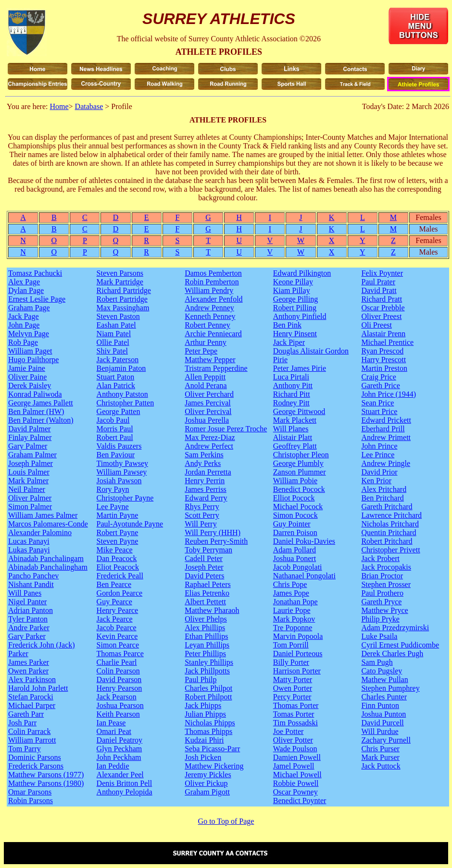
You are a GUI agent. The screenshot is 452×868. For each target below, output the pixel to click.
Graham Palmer (32, 455)
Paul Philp (201, 679)
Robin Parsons (31, 801)
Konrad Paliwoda (35, 394)
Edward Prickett (386, 420)
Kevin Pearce (117, 636)
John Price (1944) (389, 394)
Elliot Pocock (294, 498)
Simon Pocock (295, 515)
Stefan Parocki (31, 697)
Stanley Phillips (209, 662)
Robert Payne (118, 532)
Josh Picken (203, 757)
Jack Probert (380, 558)
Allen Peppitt (205, 377)
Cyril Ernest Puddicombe (400, 645)
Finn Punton (380, 705)
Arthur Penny (206, 342)
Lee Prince (378, 455)
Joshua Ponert (295, 558)
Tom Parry (25, 749)
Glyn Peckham (119, 749)
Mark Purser (380, 757)
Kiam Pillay (292, 290)
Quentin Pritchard (389, 532)
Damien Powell (297, 757)
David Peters (204, 576)
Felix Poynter (382, 273)
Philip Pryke (380, 619)
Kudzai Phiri (204, 740)
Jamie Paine (27, 368)
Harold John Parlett (38, 688)
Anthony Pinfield (300, 316)
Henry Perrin (205, 481)
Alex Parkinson (32, 679)
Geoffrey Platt (295, 446)
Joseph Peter (204, 567)
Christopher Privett (390, 550)
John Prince (379, 446)
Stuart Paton (116, 377)
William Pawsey (122, 472)
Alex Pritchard (384, 489)
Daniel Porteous (298, 654)
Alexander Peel (120, 775)
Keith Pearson (118, 714)
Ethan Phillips (206, 636)
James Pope (291, 593)
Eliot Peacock (118, 567)
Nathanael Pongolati (304, 576)
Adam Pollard (295, 550)
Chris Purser (380, 749)
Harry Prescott (383, 360)
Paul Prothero (382, 593)
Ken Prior (376, 481)
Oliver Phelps (206, 619)
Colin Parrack (29, 731)
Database (89, 106)
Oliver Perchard (209, 394)
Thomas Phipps (208, 731)
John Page (24, 325)
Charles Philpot (208, 688)
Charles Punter (384, 697)
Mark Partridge (120, 282)
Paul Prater (378, 282)
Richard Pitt (292, 394)
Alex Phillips (205, 628)
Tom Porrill (291, 645)
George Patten (119, 411)
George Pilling (295, 299)
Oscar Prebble (383, 308)
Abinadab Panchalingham (48, 567)
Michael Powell (297, 775)
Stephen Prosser (386, 584)
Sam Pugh (377, 662)
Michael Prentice (387, 342)
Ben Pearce (114, 584)
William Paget (30, 351)
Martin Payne (118, 515)
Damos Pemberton (213, 273)
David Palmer (29, 429)
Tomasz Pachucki (35, 273)
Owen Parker (28, 671)
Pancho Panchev (33, 576)
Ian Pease (111, 723)
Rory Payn (113, 489)
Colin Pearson (118, 671)
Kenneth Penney (210, 316)
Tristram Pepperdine (216, 368)
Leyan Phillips (207, 645)
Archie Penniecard (213, 334)
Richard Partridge (124, 290)
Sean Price (377, 403)
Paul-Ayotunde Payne (130, 524)
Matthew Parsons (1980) (46, 783)
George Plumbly (298, 463)
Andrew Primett (386, 437)
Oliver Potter (293, 740)
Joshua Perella (207, 420)
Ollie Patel (113, 342)
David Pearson (119, 679)
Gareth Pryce (381, 602)
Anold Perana (206, 385)
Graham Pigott (207, 792)
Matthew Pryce (384, 610)
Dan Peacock (117, 558)
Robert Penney (207, 325)
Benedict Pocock (299, 489)
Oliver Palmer (30, 498)
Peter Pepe (201, 351)
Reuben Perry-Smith (216, 541)
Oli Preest (377, 325)
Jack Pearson (117, 697)
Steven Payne (118, 541)
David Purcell (382, 723)
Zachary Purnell (386, 740)
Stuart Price (379, 411)
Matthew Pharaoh (212, 610)
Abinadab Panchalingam (46, 558)
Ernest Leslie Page (37, 299)
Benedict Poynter (300, 801)
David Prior (379, 472)
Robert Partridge (122, 299)
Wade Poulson (295, 749)
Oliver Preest (381, 316)
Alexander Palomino (40, 532)
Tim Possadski (295, 723)
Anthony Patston (122, 394)
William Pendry (209, 290)
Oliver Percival (208, 411)
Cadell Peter (204, 558)
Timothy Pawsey (122, 463)
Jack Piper (289, 342)
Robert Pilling (295, 308)
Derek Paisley (30, 385)
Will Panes (25, 593)
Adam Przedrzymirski (395, 628)
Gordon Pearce (120, 593)
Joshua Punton (383, 714)
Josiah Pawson (119, 481)
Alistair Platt (293, 437)
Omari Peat (114, 731)
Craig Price (378, 377)
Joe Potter (289, 731)
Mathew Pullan (384, 679)
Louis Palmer (29, 472)
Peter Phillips (205, 654)
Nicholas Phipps (210, 723)
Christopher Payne (125, 498)
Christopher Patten (126, 403)
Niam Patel (114, 334)
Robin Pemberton (212, 282)
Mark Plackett (295, 420)
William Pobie (295, 481)
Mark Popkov (294, 619)
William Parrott (32, 740)
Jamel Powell (294, 766)
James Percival (208, 403)
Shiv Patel (112, 351)
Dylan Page (26, 290)
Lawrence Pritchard (391, 515)
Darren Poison (295, 532)
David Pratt (379, 290)
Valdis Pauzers (119, 446)
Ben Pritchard (382, 498)
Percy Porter (292, 697)
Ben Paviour (116, 455)
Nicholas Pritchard (390, 524)
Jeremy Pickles (208, 775)
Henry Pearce (118, 610)
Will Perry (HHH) (213, 532)
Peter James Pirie (300, 368)
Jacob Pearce (117, 628)
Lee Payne (113, 507)
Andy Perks (203, 463)
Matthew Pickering (214, 766)
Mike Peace (115, 550)
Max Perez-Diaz (210, 437)
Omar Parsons (30, 792)
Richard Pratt (382, 299)
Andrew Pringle (386, 463)
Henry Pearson (119, 688)
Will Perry (201, 524)
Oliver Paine (27, 377)
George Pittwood (299, 411)
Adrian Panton (31, 610)
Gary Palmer (28, 446)
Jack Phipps (203, 705)
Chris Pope (290, 584)
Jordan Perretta (208, 472)
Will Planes (291, 429)
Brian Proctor (382, 576)
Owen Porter (293, 688)
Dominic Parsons (35, 757)
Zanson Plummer (300, 472)
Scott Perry (202, 515)
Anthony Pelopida (125, 792)
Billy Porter (291, 662)
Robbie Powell (296, 783)
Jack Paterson (118, 360)
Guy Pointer (292, 524)
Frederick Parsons (36, 766)
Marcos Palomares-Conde (48, 524)
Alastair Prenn (383, 334)
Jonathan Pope (295, 602)
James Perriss (206, 489)
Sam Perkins (204, 455)
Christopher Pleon (301, 455)
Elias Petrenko (207, 593)
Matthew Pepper (210, 360)
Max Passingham (123, 308)
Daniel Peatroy (120, 740)
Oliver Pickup (206, 783)
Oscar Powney (295, 792)
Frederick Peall (120, 576)
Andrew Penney (209, 308)
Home (59, 106)
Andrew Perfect (209, 446)
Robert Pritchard (387, 541)
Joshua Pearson (120, 705)
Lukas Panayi (29, 550)
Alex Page (24, 282)
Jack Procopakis (386, 567)
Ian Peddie (113, 766)
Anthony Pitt (293, 385)
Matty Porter (293, 679)
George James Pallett (41, 403)
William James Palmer (43, 515)
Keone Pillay (293, 282)
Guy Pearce (114, 602)
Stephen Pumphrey (390, 688)
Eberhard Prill (383, 429)
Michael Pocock (298, 507)
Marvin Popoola (298, 636)
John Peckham (119, 757)
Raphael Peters (208, 584)
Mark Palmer (28, 481)
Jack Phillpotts (207, 671)
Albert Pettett (205, 602)
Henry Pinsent (295, 334)
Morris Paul (115, 429)
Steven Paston (118, 316)
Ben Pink (287, 325)
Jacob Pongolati (298, 567)
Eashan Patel (116, 325)
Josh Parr (22, 723)
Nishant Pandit (31, 584)
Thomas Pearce (120, 654)
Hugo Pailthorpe (33, 360)
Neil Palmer (27, 489)
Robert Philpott (208, 697)
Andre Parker (29, 628)
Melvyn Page (29, 334)
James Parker (29, 662)
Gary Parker (27, 636)
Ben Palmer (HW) (36, 411)
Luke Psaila (379, 636)
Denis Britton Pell (125, 783)
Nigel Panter (27, 602)
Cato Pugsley (382, 671)
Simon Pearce (118, 645)
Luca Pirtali (291, 377)
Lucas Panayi (29, 541)
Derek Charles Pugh (392, 654)
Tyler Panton (28, 619)
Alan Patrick (116, 385)
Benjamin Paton (121, 368)
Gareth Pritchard (387, 507)
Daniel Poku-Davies (304, 541)
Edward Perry (206, 498)
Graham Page (29, 308)
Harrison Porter (297, 671)
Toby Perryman (208, 550)
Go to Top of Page (226, 821)
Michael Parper (32, 705)
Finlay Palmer (30, 437)
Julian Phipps (205, 714)
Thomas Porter (296, 705)
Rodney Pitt (291, 403)
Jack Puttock (381, 766)
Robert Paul (115, 437)
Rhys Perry (202, 507)
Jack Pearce (115, 619)
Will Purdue (380, 731)
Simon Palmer (30, 507)
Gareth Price (380, 385)
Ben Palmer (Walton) (41, 420)
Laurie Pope (292, 610)
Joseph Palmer (31, 463)
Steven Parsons (120, 273)
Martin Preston (384, 368)
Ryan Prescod (382, 351)
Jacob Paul (113, 420)
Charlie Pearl (117, 662)
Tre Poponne (293, 628)
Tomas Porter (294, 714)
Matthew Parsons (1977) (46, 775)
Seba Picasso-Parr (212, 749)
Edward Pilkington (302, 273)
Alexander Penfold (213, 299)
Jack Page (24, 316)
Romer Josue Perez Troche (226, 429)
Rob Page (23, 342)
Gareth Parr (26, 714)
